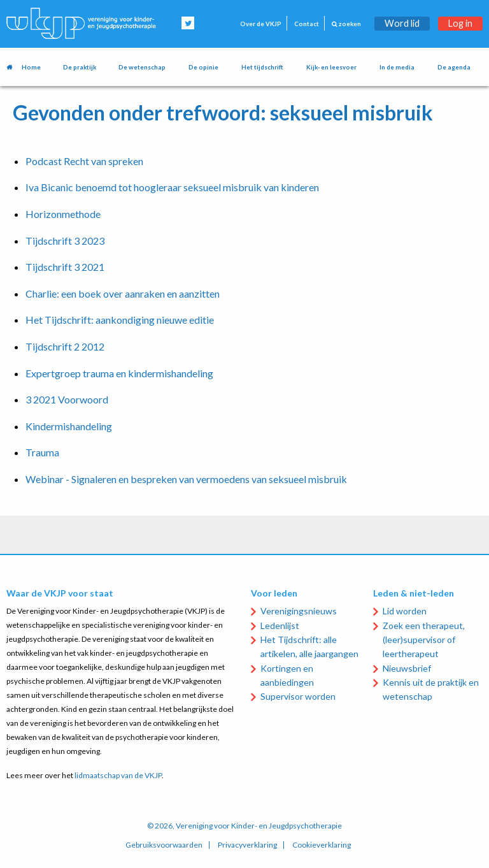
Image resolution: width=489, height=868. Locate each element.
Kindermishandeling (69, 426)
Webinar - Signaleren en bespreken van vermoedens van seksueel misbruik (186, 479)
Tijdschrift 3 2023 (65, 241)
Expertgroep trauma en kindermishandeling (119, 373)
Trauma (42, 452)
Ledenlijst (280, 626)
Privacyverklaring (247, 845)
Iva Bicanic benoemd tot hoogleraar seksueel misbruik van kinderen (172, 187)
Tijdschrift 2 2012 (65, 346)
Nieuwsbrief (407, 668)
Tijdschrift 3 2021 (65, 267)
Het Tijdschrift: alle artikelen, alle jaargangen (309, 647)
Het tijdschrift (262, 67)
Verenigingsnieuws (299, 611)
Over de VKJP (261, 24)
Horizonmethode (63, 214)
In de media (397, 67)
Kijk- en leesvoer (331, 67)
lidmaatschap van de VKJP (118, 775)
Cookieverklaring (322, 845)
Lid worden (405, 611)
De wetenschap (142, 67)
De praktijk (80, 67)
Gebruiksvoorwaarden (164, 845)
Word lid (402, 23)
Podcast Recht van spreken (84, 161)
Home (31, 67)
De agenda (454, 67)
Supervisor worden (298, 696)
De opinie (203, 67)
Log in (460, 23)
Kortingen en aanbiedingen (287, 675)
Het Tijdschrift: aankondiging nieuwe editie (120, 320)
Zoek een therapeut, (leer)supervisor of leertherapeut (424, 640)
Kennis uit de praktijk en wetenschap (431, 689)
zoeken (346, 24)
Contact (307, 24)
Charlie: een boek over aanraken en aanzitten (123, 293)
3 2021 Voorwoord (67, 399)
